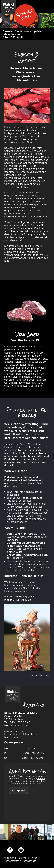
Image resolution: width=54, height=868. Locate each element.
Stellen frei (24, 14)
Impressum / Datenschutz (21, 861)
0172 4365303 (22, 600)
